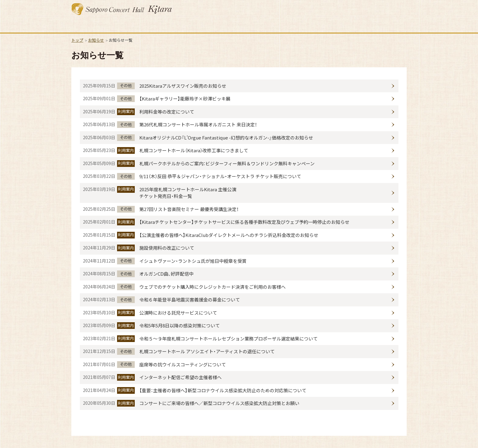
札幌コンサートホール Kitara (122, 9)
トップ (77, 40)
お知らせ (96, 40)
